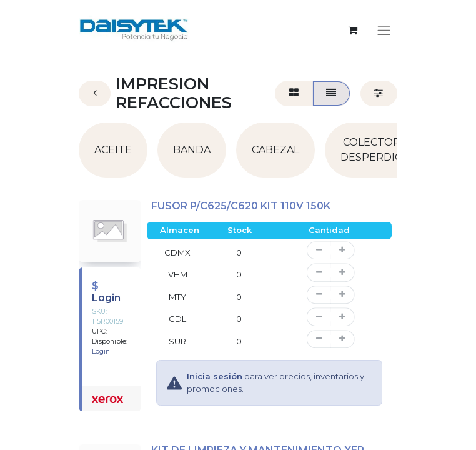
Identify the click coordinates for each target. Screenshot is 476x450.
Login (106, 298)
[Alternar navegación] (384, 30)
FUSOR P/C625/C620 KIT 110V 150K (241, 206)
